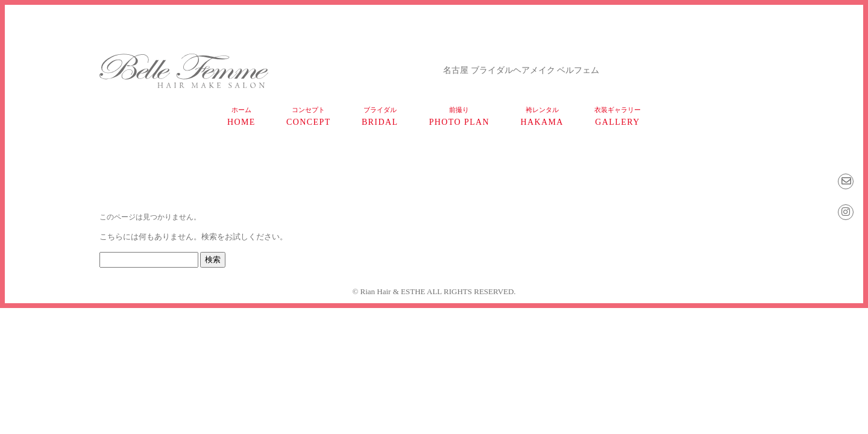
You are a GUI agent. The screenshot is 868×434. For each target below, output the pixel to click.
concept (309, 116)
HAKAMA (542, 116)
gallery (618, 116)
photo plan (459, 116)
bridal (380, 116)
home (241, 116)
